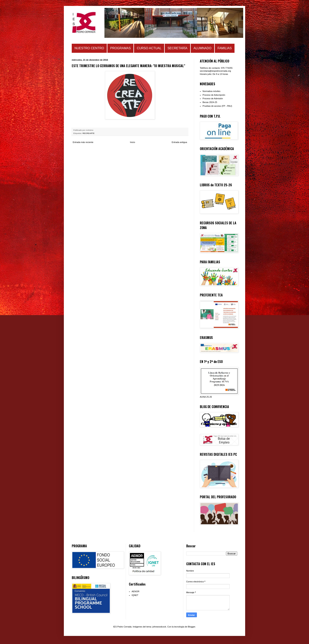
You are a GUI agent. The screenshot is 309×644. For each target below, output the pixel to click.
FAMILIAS (225, 48)
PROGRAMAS (120, 48)
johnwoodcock (159, 627)
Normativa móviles (211, 91)
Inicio (133, 142)
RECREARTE (89, 133)
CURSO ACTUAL (149, 48)
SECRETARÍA (177, 48)
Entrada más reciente (83, 142)
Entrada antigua (179, 142)
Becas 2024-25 (210, 102)
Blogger (191, 627)
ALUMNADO (202, 48)
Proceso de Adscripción (214, 95)
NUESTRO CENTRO (89, 48)
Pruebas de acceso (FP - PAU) (217, 106)
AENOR (135, 591)
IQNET (135, 595)
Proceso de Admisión (213, 98)
